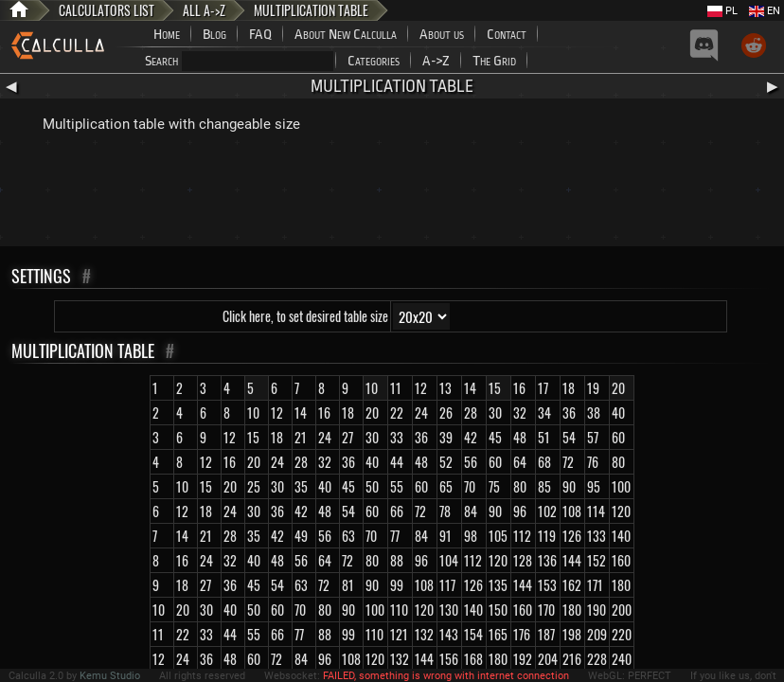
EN (765, 11)
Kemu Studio (110, 676)
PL (722, 11)
